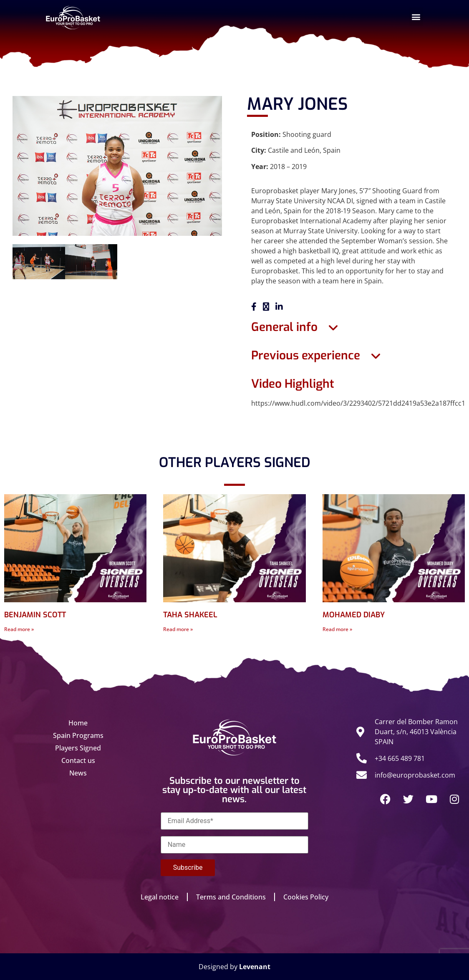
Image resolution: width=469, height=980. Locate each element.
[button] (416, 17)
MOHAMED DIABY (354, 615)
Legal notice (160, 897)
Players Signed (78, 748)
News (78, 773)
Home (78, 723)
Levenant (255, 967)
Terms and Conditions (231, 897)
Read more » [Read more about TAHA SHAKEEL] (178, 629)
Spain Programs (78, 735)
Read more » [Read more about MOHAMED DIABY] (337, 629)
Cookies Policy (306, 897)
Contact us (78, 760)
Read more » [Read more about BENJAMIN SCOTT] (19, 629)
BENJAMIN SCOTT (35, 615)
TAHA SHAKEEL (190, 615)
